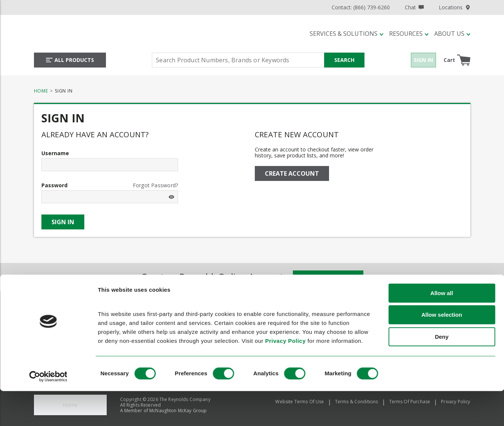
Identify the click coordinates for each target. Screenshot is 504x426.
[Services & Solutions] (347, 34)
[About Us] (452, 34)
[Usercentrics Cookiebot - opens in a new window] (48, 414)
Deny (442, 374)
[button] (347, 34)
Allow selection (442, 353)
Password (54, 185)
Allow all (442, 331)
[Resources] (409, 34)
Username (55, 153)
